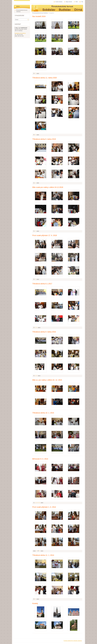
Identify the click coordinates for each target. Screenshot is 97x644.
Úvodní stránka (59, 2)
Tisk (82, 2)
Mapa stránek (69, 2)
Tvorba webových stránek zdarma (73, 641)
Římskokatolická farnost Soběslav (40, 13)
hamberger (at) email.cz (20, 33)
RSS (77, 2)
